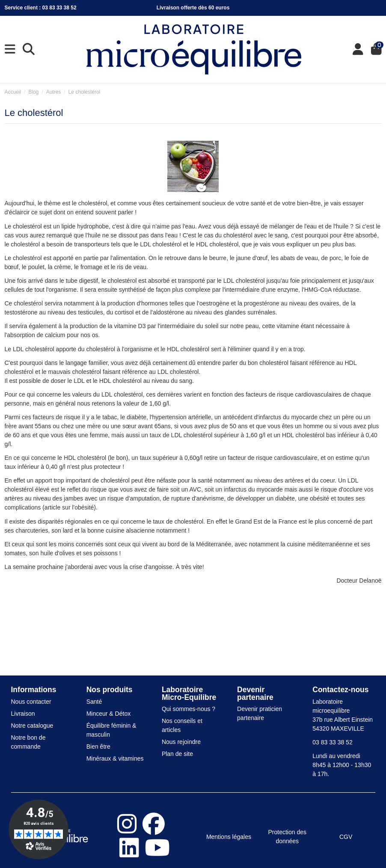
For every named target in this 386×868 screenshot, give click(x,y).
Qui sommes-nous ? (189, 709)
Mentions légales (229, 837)
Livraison (23, 714)
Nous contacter (31, 702)
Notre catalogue (32, 726)
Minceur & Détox (108, 714)
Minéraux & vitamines (115, 758)
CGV (346, 837)
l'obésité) (84, 507)
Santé (94, 702)
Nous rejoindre (181, 742)
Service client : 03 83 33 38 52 (41, 8)
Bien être (98, 747)
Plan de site (177, 754)
